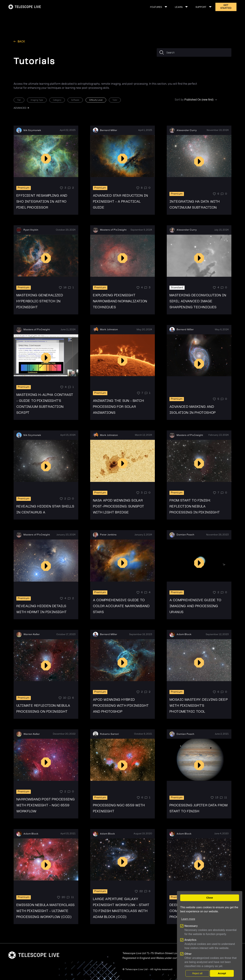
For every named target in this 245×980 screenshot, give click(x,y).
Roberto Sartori (109, 734)
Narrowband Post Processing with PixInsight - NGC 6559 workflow (46, 805)
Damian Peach (185, 535)
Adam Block (184, 634)
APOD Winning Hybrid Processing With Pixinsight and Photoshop (121, 706)
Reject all (197, 973)
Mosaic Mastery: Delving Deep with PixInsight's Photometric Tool (199, 706)
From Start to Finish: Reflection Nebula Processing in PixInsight (195, 507)
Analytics (190, 940)
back (21, 41)
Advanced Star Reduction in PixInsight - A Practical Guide (120, 202)
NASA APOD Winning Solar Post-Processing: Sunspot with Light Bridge (119, 507)
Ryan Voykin (31, 230)
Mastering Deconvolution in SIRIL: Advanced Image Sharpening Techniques (198, 301)
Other (188, 954)
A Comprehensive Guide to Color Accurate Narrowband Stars (121, 606)
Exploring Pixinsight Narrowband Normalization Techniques (120, 301)
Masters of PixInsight (113, 230)
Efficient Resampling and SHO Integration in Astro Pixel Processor (42, 202)
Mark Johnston (109, 330)
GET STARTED (226, 7)
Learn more (188, 919)
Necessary (191, 926)
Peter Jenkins (108, 535)
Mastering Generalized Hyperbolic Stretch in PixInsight (40, 301)
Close (210, 898)
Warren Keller (32, 634)
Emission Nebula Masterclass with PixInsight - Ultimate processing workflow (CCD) (46, 911)
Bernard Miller (109, 130)
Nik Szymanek (32, 130)
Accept (222, 973)
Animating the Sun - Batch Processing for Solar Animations (118, 407)
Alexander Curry (187, 130)
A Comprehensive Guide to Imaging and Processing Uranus (195, 606)
